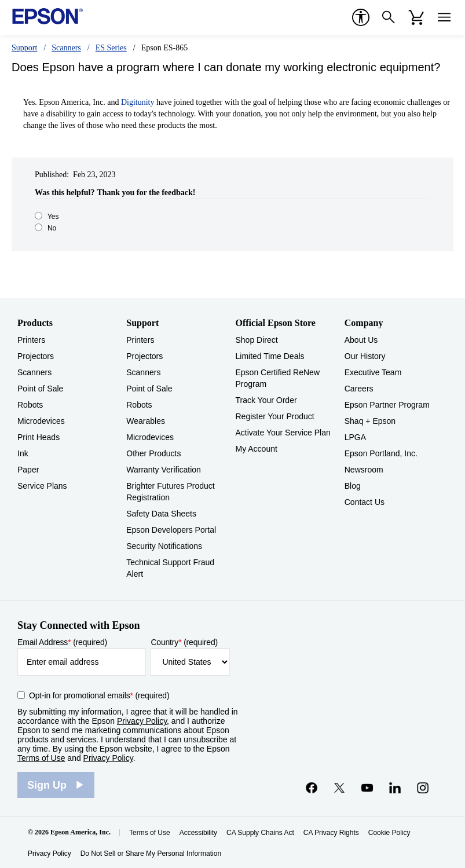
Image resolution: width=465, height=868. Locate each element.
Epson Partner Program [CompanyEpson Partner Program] (387, 405)
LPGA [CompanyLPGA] (355, 437)
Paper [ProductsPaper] (28, 470)
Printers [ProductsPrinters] (31, 340)
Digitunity (138, 102)
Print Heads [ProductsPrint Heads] (39, 437)
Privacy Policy (142, 721)
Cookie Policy (389, 833)
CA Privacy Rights (331, 833)
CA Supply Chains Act (260, 833)
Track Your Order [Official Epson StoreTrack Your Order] (266, 400)
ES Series (111, 48)
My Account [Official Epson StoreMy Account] (257, 449)
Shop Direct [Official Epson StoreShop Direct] (257, 340)
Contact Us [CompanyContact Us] (365, 502)
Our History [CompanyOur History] (365, 356)
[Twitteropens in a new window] (339, 788)
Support (24, 48)
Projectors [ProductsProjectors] (36, 356)
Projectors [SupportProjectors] (144, 356)
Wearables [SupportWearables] (146, 421)
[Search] (389, 17)
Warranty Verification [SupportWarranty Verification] (164, 470)
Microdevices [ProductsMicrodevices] (41, 421)
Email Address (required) (62, 642)
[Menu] (444, 17)
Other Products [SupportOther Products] (153, 453)
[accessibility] (361, 17)
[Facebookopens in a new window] (312, 788)
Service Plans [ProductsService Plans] (42, 486)
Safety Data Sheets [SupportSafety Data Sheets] (161, 514)
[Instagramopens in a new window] (423, 788)
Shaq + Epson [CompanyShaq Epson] (370, 421)
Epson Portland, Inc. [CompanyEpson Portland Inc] (381, 453)
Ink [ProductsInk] (23, 453)
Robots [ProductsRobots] (30, 405)
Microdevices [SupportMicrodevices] (150, 437)
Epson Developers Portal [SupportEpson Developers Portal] (171, 530)
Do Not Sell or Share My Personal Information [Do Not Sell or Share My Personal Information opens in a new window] (151, 854)
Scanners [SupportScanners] (143, 372)
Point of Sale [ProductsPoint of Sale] (40, 389)
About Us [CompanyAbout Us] (361, 340)
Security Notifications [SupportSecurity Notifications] (164, 546)
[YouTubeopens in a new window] (367, 788)
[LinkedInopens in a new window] (395, 788)
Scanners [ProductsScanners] (34, 372)
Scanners (66, 48)
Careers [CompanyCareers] (359, 389)
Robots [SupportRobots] (139, 405)
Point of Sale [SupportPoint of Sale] (149, 389)
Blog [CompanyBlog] (353, 486)
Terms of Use (41, 758)
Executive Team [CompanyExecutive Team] (373, 372)
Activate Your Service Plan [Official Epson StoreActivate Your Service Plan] (283, 433)
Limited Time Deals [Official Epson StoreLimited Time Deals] (270, 356)
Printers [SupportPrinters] (140, 340)
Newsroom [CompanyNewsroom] (364, 470)
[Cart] (416, 17)
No (52, 228)
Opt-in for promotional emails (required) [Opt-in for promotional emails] (99, 695)
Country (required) (184, 642)
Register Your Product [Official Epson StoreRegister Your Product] (275, 416)
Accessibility (198, 833)
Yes (53, 217)
